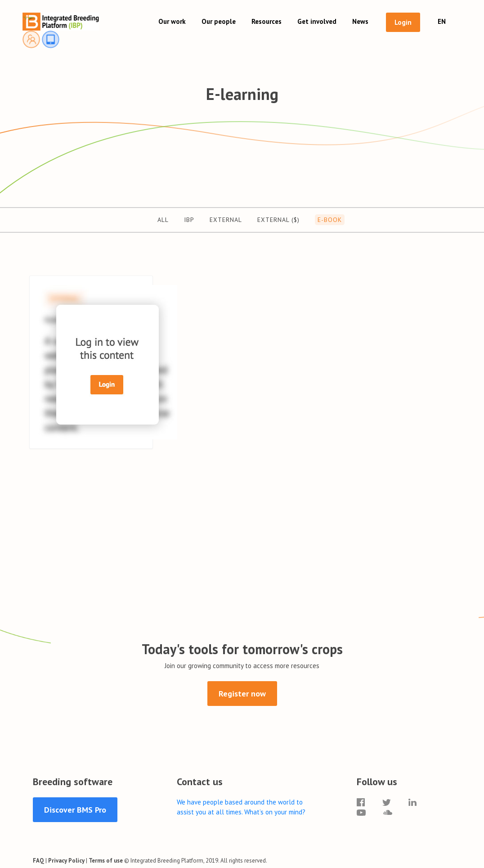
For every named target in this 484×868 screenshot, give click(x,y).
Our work (172, 21)
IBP (189, 220)
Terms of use (106, 861)
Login (403, 22)
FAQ (38, 861)
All (163, 220)
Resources (267, 21)
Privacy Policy (66, 861)
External (226, 220)
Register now (242, 694)
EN (442, 21)
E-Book (330, 220)
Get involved (317, 21)
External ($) (278, 220)
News (360, 21)
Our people (219, 21)
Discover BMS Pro (75, 810)
